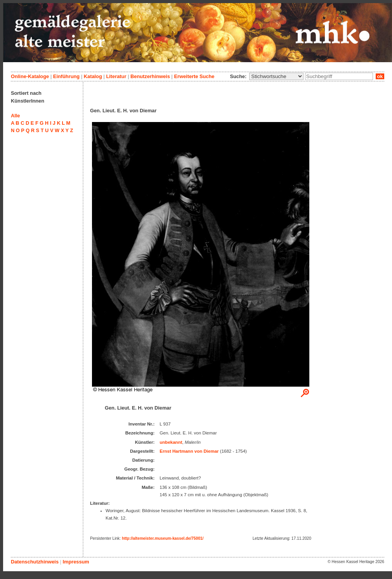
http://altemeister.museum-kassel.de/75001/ (163, 538)
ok (380, 76)
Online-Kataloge (30, 76)
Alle (15, 116)
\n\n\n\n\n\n (276, 76)
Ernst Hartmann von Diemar (189, 451)
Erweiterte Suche (194, 76)
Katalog (93, 76)
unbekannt (171, 442)
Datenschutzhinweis (35, 562)
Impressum (76, 562)
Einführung (66, 76)
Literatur (116, 76)
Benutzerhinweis (150, 76)
